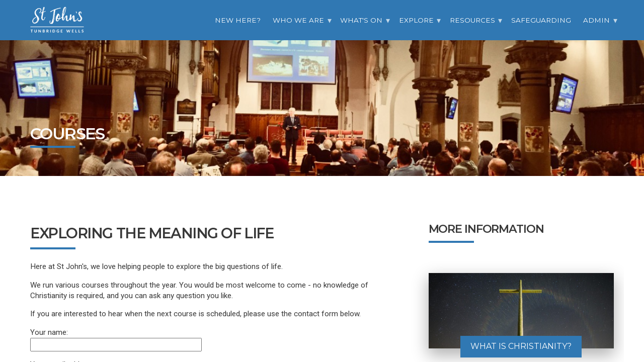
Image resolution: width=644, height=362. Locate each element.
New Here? (238, 20)
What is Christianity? (521, 346)
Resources (472, 20)
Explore (416, 20)
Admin (596, 20)
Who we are (298, 20)
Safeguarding (541, 20)
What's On (361, 20)
